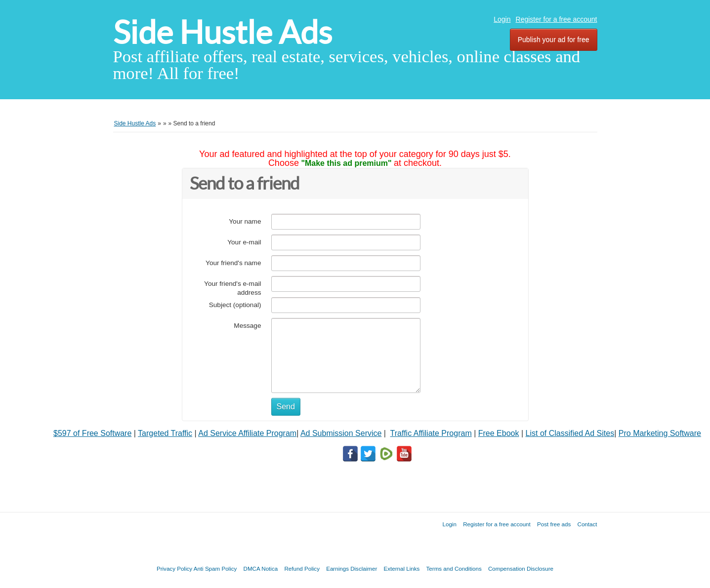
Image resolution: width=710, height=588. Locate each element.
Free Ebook (499, 433)
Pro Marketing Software (660, 433)
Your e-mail (244, 242)
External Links (402, 568)
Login (502, 19)
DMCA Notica (261, 568)
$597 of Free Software (92, 433)
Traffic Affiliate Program (431, 433)
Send (286, 407)
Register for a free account (557, 19)
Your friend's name (233, 263)
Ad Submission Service (341, 433)
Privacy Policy (174, 568)
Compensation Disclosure (521, 568)
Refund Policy (302, 568)
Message (247, 326)
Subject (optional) (235, 305)
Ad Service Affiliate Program (247, 433)
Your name (245, 221)
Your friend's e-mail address (232, 288)
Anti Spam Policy (215, 568)
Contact (587, 524)
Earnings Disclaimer (352, 568)
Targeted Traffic (165, 433)
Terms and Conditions (454, 568)
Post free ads (554, 524)
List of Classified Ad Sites (570, 433)
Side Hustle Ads (223, 32)
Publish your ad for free (554, 39)
